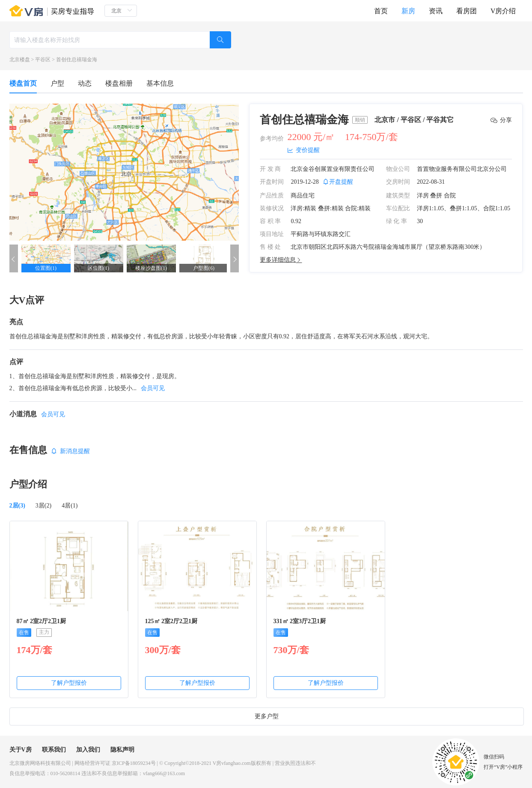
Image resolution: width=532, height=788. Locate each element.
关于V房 (21, 750)
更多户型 (267, 716)
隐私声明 (122, 750)
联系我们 (54, 750)
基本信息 (160, 83)
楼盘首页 (23, 83)
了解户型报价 (69, 683)
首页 (381, 11)
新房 (408, 11)
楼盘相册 (119, 83)
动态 (85, 83)
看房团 (467, 11)
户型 (57, 83)
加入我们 (88, 750)
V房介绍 (503, 11)
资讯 (436, 11)
